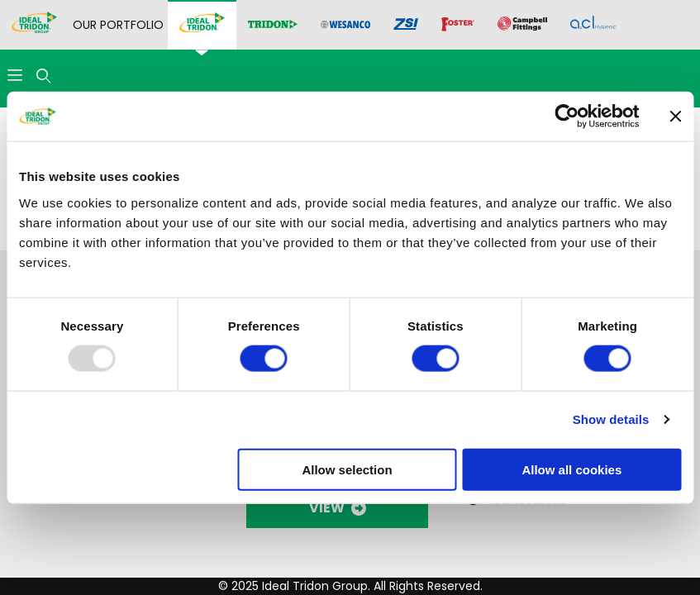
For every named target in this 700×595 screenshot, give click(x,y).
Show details (611, 419)
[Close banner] (675, 117)
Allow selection (347, 469)
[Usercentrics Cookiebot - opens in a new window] (567, 117)
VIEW (338, 508)
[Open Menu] (14, 76)
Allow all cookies (571, 469)
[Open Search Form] (43, 76)
